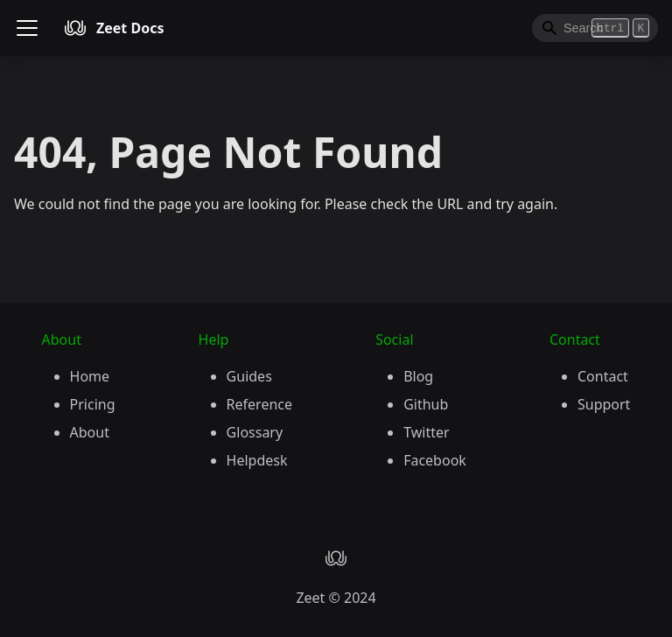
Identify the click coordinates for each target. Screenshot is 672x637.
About (90, 432)
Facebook (435, 460)
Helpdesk (257, 460)
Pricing (93, 404)
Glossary (255, 432)
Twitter (426, 432)
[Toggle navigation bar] (27, 28)
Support (604, 404)
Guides (249, 376)
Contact (603, 376)
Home (90, 376)
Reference (259, 404)
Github (426, 404)
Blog (418, 376)
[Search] (595, 28)
